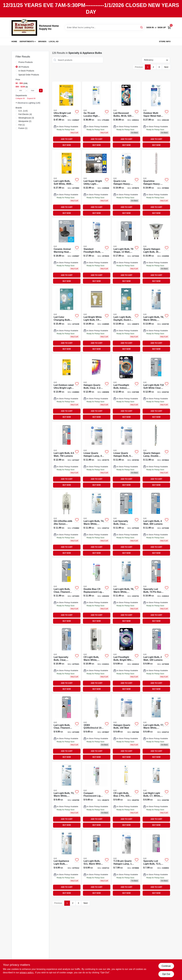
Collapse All (20, 98)
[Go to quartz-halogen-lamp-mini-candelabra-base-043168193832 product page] (96, 727)
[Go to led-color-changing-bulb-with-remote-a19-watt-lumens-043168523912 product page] (66, 319)
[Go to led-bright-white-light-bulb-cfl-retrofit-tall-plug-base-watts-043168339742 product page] (96, 319)
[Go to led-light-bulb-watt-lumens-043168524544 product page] (156, 659)
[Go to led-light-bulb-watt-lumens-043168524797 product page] (66, 455)
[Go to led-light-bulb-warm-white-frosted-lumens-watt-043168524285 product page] (156, 319)
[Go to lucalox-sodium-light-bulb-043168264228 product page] (96, 115)
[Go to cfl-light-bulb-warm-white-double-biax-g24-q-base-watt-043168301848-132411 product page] (96, 659)
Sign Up (162, 27)
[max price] (33, 91)
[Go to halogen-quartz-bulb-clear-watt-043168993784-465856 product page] (96, 387)
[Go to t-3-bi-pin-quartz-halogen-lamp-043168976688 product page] (126, 863)
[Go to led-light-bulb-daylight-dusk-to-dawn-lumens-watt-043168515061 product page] (126, 319)
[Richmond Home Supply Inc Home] (24, 28)
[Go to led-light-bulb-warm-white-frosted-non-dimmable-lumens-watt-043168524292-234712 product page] (96, 523)
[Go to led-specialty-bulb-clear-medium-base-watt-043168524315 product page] (126, 523)
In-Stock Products (26, 71)
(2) (25, 121)
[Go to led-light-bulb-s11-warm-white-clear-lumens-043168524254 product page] (96, 863)
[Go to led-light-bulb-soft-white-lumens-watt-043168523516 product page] (66, 183)
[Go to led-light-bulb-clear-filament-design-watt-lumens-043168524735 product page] (66, 727)
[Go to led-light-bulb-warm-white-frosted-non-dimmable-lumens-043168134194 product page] (66, 795)
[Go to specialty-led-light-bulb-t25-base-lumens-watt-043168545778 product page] (156, 863)
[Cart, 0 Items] (169, 27)
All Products (24, 67)
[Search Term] (105, 27)
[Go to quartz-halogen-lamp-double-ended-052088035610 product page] (156, 455)
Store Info (165, 41)
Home (14, 41)
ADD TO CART (67, 139)
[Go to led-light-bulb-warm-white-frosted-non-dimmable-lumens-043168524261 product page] (156, 727)
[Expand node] (17, 103)
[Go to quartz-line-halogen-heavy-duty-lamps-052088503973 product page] (126, 183)
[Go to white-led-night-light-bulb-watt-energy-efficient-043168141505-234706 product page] (156, 795)
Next (166, 67)
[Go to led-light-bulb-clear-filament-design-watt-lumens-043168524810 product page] (66, 591)
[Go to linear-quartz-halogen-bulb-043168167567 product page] (126, 455)
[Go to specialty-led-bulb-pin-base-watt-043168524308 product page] (156, 591)
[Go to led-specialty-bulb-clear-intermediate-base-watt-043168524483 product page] (66, 659)
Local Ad (54, 41)
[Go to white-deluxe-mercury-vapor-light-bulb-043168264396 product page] (156, 115)
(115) (23, 111)
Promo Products (26, 62)
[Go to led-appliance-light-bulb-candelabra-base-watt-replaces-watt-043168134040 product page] (66, 863)
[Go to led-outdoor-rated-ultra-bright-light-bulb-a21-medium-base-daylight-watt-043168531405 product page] (66, 387)
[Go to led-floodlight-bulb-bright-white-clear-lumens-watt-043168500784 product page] (126, 659)
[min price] (21, 91)
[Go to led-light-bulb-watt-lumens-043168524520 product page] (156, 523)
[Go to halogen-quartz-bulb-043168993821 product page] (126, 727)
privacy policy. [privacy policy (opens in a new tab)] (27, 973)
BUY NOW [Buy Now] (67, 145)
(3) (26, 118)
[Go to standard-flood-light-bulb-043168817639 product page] (96, 251)
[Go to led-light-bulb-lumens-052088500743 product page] (126, 251)
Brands (42, 41)
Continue (166, 966)
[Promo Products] (17, 62)
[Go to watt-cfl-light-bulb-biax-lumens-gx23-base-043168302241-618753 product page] (126, 795)
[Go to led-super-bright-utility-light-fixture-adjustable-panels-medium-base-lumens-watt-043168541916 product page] (96, 183)
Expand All (31, 98)
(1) (22, 125)
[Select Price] (41, 91)
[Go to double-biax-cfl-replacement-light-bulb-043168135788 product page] (96, 591)
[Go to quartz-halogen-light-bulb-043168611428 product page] (156, 251)
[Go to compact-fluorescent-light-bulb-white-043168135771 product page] (96, 795)
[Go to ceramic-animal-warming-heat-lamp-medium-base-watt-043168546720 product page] (66, 251)
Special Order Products (29, 75)
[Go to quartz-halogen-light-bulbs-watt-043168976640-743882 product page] (66, 523)
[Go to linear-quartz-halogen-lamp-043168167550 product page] (96, 455)
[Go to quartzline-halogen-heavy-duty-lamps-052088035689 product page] (156, 183)
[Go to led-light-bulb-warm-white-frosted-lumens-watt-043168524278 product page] (126, 591)
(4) (25, 114)
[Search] (142, 27)
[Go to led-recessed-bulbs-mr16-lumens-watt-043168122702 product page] (126, 115)
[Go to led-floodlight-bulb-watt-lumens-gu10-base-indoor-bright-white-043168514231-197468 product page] (126, 387)
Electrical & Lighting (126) (29, 103)
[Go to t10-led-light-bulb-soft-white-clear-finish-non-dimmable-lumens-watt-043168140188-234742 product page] (156, 387)
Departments (27, 41)
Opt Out (166, 974)
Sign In (150, 27)
